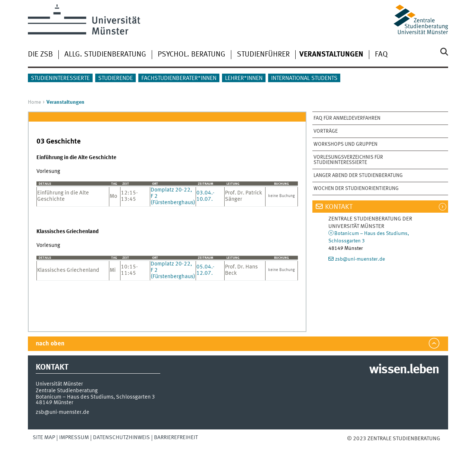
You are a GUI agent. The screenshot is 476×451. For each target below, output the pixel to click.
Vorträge (326, 131)
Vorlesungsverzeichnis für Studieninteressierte (348, 160)
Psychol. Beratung (192, 55)
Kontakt (339, 207)
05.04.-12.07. (205, 270)
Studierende (115, 78)
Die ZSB (40, 55)
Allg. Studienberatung (105, 55)
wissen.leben (404, 370)
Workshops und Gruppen (345, 144)
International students (304, 78)
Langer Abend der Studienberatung (358, 175)
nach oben (50, 344)
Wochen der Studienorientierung (356, 189)
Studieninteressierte (60, 78)
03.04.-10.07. (205, 196)
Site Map (44, 438)
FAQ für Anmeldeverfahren (347, 118)
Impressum (74, 438)
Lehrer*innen (244, 78)
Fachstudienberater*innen (179, 78)
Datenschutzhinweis (121, 438)
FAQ (381, 55)
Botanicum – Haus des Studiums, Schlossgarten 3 (95, 397)
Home (34, 102)
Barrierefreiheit (176, 438)
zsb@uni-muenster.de (360, 259)
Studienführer (263, 55)
